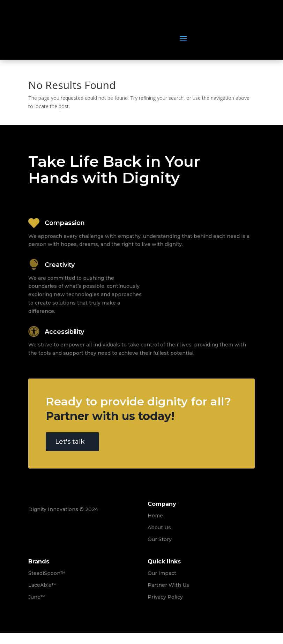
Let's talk (70, 442)
